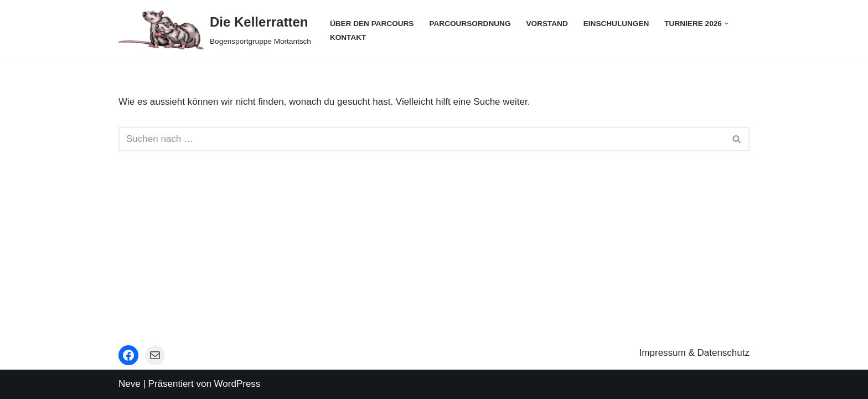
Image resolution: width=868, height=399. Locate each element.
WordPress (237, 384)
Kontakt (348, 37)
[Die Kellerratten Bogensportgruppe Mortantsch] (215, 30)
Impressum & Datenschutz (694, 353)
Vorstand (547, 24)
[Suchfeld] (422, 139)
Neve (130, 384)
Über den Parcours (372, 24)
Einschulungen (616, 24)
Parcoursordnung (470, 24)
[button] (727, 24)
